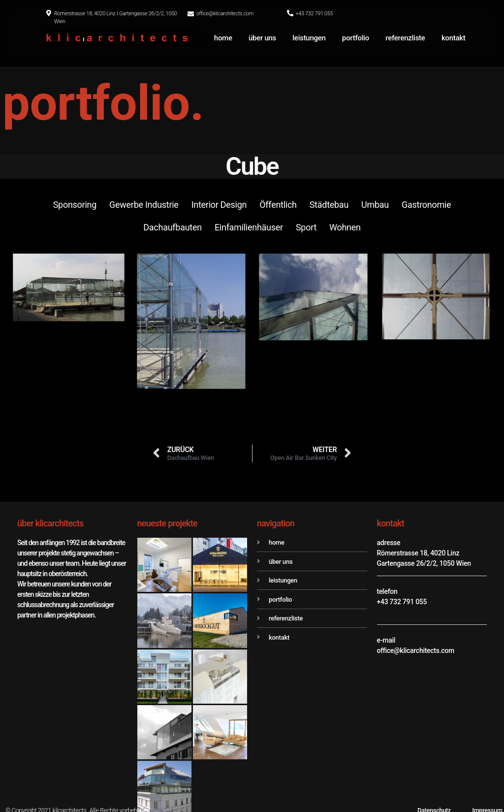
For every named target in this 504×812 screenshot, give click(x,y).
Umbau (375, 205)
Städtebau (329, 205)
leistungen (309, 38)
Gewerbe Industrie (144, 205)
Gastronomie (426, 205)
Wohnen (345, 227)
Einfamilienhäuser (249, 227)
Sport (306, 227)
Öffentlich (278, 205)
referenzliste (405, 38)
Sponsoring (75, 205)
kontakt (454, 38)
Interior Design (219, 205)
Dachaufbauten (173, 227)
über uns (262, 38)
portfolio (356, 38)
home (223, 38)
